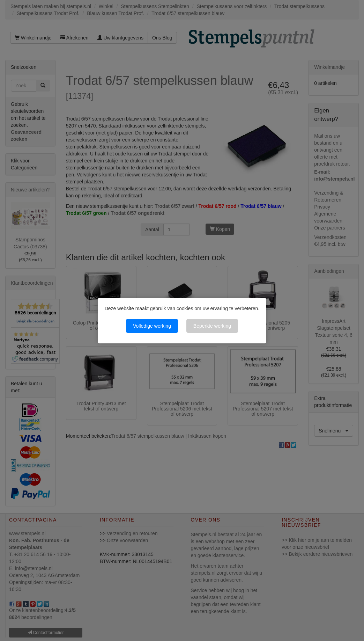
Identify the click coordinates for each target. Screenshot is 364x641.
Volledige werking (152, 326)
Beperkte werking (212, 326)
